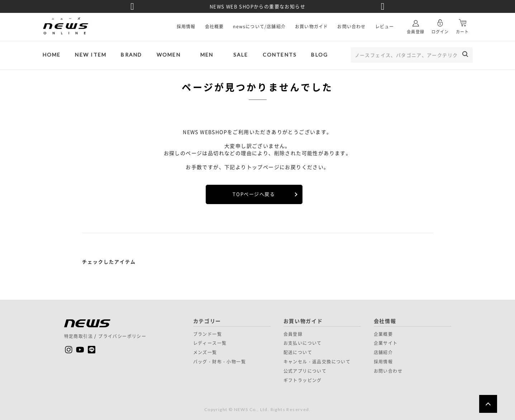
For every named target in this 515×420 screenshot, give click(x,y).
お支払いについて (303, 343)
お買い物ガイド (311, 26)
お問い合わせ (351, 26)
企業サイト (386, 343)
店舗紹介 (383, 352)
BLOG (320, 55)
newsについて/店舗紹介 (259, 26)
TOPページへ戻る (254, 194)
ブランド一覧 (208, 334)
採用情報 (186, 26)
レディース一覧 (210, 343)
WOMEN (169, 55)
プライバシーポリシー (122, 336)
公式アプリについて (305, 371)
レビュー (385, 26)
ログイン (440, 24)
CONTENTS (280, 55)
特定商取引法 (78, 336)
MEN (207, 55)
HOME (52, 55)
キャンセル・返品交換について (317, 362)
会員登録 (415, 24)
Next (383, 6)
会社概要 (214, 26)
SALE (241, 55)
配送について (298, 352)
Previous (132, 6)
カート (462, 24)
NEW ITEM (91, 55)
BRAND (131, 55)
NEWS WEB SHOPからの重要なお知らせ (257, 6)
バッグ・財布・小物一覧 (220, 362)
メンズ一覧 (205, 352)
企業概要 (383, 334)
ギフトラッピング (303, 380)
